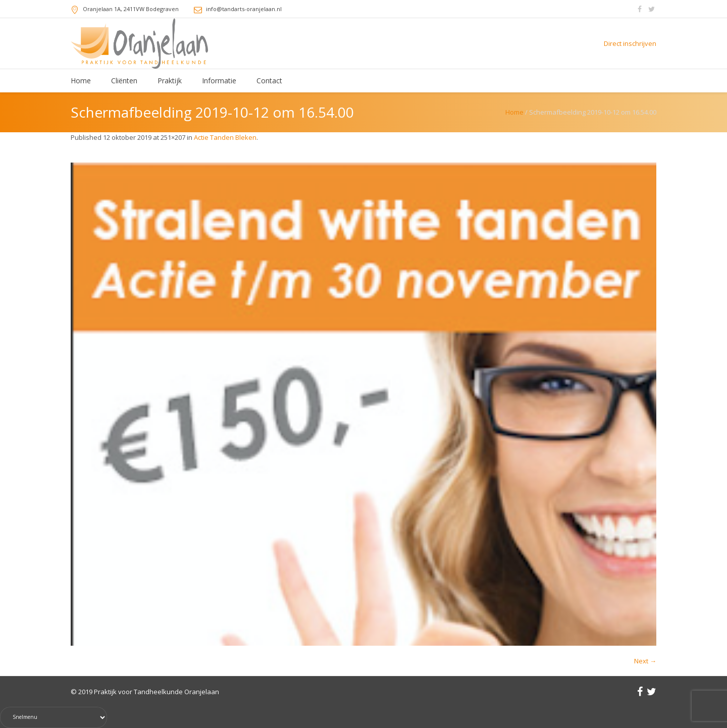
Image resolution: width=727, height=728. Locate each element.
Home (514, 112)
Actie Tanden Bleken (225, 137)
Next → (645, 661)
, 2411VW (131, 9)
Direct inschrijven (630, 43)
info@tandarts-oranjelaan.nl (244, 9)
